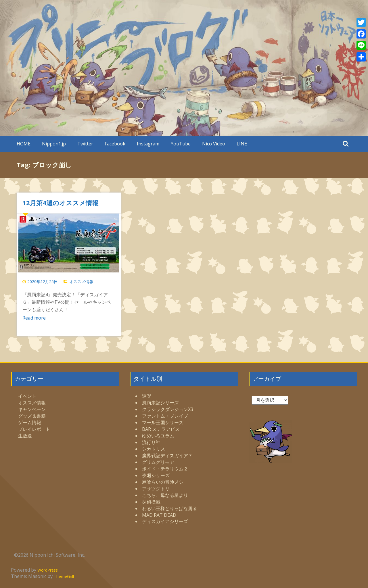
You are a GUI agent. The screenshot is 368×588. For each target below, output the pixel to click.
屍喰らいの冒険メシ (163, 482)
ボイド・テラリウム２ (165, 469)
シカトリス (154, 449)
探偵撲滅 (151, 502)
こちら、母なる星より (165, 495)
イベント (27, 396)
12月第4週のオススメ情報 (60, 203)
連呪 (147, 396)
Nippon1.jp (54, 144)
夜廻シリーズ (156, 475)
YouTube (181, 144)
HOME (24, 144)
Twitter (85, 144)
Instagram (148, 144)
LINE (242, 144)
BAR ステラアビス (161, 429)
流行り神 (151, 442)
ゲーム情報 (30, 422)
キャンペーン (32, 409)
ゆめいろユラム (158, 436)
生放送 (25, 436)
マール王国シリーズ (163, 422)
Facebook (115, 144)
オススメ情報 (81, 281)
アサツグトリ (156, 489)
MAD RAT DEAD (159, 515)
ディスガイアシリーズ (165, 521)
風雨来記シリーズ (160, 403)
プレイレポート (34, 429)
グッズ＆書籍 (32, 416)
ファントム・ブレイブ (165, 416)
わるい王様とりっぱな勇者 (170, 508)
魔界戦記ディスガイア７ (167, 456)
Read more (34, 318)
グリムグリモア (158, 462)
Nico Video (214, 144)
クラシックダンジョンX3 (168, 409)
